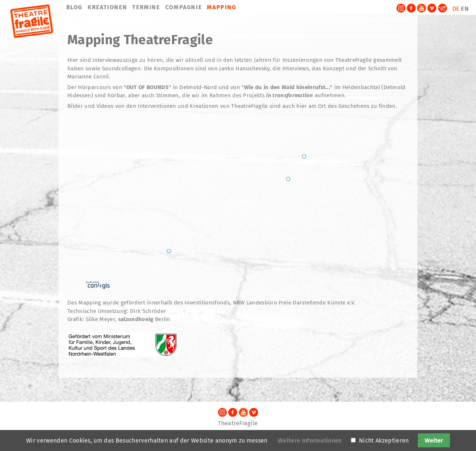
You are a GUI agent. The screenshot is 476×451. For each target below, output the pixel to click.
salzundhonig (136, 319)
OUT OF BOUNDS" (149, 87)
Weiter (434, 441)
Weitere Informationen (310, 441)
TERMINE (146, 7)
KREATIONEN (107, 7)
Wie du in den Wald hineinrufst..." (288, 87)
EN (465, 9)
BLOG (74, 7)
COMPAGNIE (184, 7)
